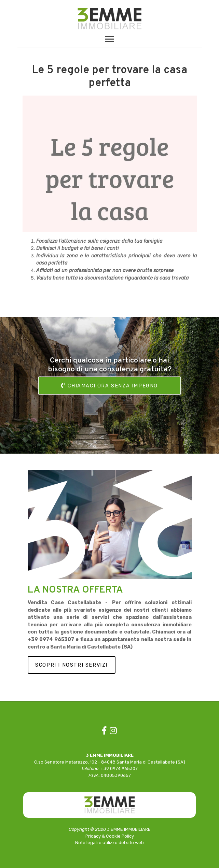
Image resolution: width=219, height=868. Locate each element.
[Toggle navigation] (109, 39)
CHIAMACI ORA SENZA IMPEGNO (109, 386)
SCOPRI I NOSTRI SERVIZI (71, 665)
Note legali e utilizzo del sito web (109, 843)
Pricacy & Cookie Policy (110, 836)
